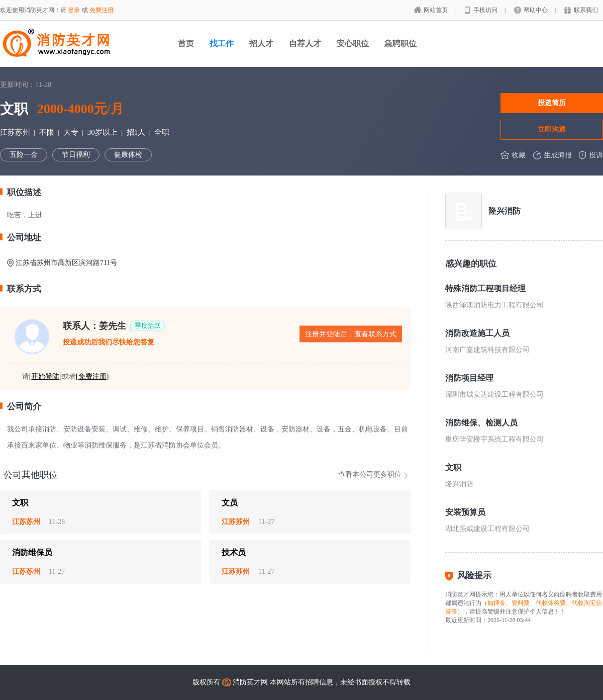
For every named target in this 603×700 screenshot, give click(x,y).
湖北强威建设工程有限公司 (487, 529)
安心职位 (353, 43)
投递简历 (552, 103)
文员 (230, 503)
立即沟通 (552, 129)
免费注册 (102, 10)
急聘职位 (400, 43)
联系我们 (586, 10)
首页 (186, 43)
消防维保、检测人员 (481, 423)
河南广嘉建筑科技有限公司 (487, 350)
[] (45, 376)
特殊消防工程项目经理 (485, 288)
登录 (74, 10)
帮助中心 (536, 10)
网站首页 (436, 10)
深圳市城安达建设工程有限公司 (494, 395)
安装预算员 (465, 512)
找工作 (222, 43)
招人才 (261, 43)
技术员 (234, 552)
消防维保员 (32, 552)
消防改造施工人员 (477, 333)
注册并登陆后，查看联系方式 (351, 334)
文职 (20, 503)
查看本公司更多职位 (370, 474)
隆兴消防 (505, 211)
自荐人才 (305, 43)
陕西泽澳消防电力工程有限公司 (494, 305)
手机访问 (486, 10)
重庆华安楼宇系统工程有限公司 (494, 439)
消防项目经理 (469, 378)
